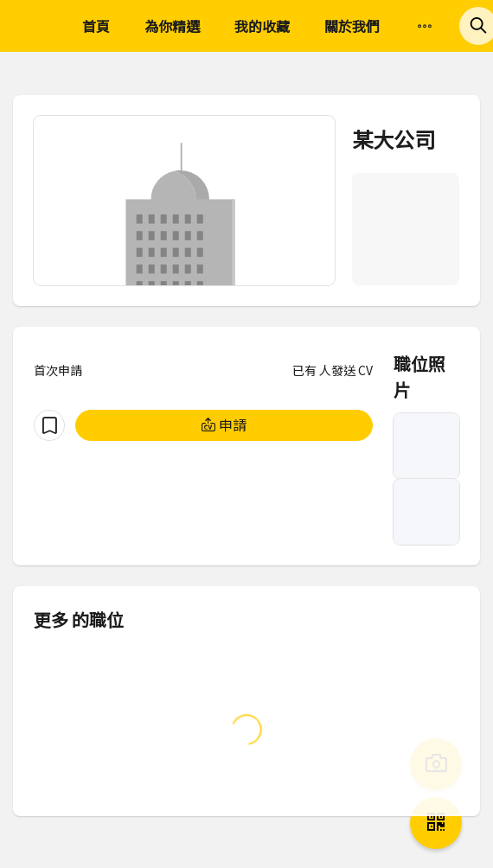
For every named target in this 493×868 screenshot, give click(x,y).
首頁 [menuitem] (96, 26)
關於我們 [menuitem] (352, 26)
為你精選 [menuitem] (172, 26)
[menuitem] (425, 27)
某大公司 (394, 139)
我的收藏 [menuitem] (262, 26)
